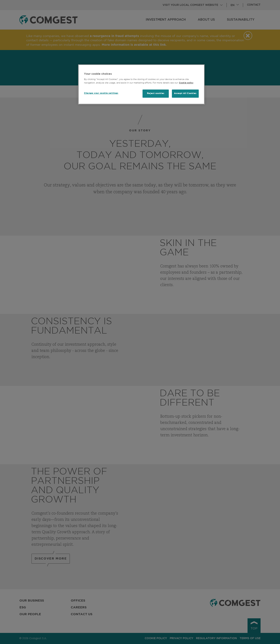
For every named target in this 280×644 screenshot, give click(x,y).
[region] (141, 84)
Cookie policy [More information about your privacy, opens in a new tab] (186, 83)
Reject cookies (156, 93)
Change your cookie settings (101, 93)
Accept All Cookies (185, 93)
